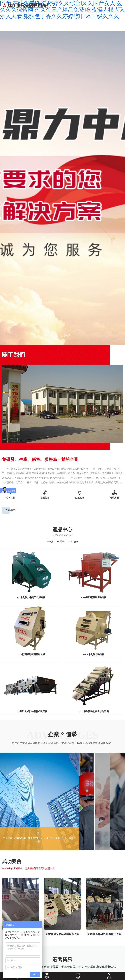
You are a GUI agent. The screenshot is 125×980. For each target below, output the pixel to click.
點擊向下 (62, 335)
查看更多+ (73, 541)
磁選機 (61, 541)
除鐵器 (50, 541)
